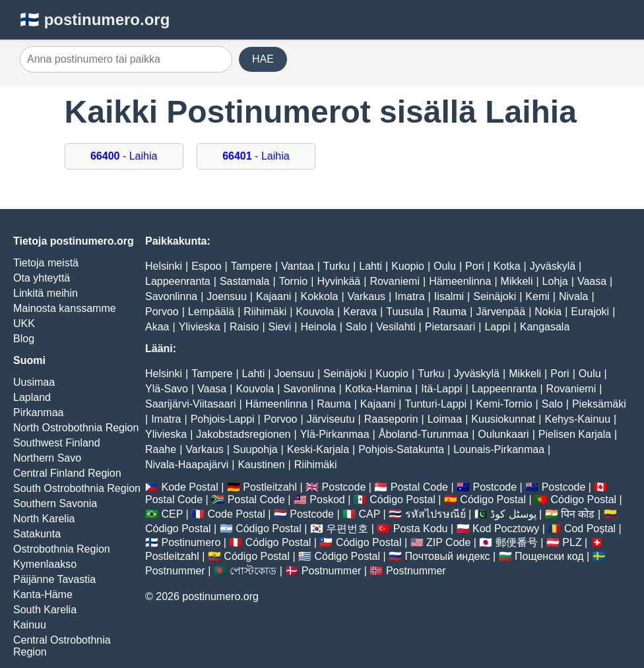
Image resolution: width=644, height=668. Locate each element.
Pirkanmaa (38, 412)
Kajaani (274, 296)
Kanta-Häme (43, 594)
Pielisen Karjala (575, 434)
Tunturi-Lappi (435, 404)
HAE (263, 59)
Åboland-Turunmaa (424, 434)
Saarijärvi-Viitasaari (191, 404)
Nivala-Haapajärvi (187, 465)
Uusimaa (34, 382)
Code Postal (237, 514)
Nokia (548, 312)
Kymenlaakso (45, 564)
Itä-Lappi (441, 389)
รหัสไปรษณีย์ (435, 514)
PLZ (572, 542)
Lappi (497, 327)
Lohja (555, 281)
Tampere (251, 266)
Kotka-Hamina (378, 389)
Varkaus (367, 296)
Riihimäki (265, 312)
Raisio (244, 327)
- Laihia (124, 156)
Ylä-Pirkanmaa (335, 434)
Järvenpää (500, 312)
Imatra (409, 296)
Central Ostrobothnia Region (62, 646)
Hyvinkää (338, 281)
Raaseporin (391, 419)
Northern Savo (47, 458)
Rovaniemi (395, 281)
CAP (369, 514)
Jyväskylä (553, 266)
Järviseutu (331, 419)
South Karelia (45, 610)
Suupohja (255, 449)
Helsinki (164, 266)
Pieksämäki (599, 404)
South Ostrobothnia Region (77, 488)
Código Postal (402, 500)
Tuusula (404, 312)
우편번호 (347, 529)
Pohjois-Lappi (223, 419)
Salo (356, 327)
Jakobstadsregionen (243, 434)
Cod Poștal (590, 529)
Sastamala (245, 281)
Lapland (32, 397)
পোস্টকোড (253, 571)
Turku (337, 266)
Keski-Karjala (318, 449)
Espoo (206, 266)
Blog (24, 339)
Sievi (280, 327)
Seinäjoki (495, 296)
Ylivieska (200, 327)
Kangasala (545, 327)
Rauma (450, 312)
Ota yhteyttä (42, 278)
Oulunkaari (503, 434)
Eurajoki (590, 312)
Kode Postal (189, 487)
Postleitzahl (270, 487)
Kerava (360, 312)
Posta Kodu (421, 529)
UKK (24, 323)
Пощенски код (549, 556)
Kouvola (315, 312)
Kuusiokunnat (503, 419)
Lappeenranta (178, 281)
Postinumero (191, 542)
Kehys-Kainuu (577, 419)
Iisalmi (449, 296)
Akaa (157, 327)
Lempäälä (211, 312)
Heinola (318, 327)
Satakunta (37, 534)
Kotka (507, 266)
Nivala (573, 296)
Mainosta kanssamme (65, 308)
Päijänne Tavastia (54, 579)
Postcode (344, 487)
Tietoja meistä (46, 263)
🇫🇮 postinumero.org (95, 19)
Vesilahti (396, 327)
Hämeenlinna (460, 281)
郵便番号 (517, 542)
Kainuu (30, 625)
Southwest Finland (57, 443)
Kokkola (320, 296)
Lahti (370, 266)
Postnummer (175, 571)
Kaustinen (261, 465)
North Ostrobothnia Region (76, 428)
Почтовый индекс (448, 556)
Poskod (327, 500)
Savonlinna (171, 296)
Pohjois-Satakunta (401, 449)
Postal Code (419, 487)
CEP (172, 514)
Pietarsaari (450, 327)
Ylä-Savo (167, 389)
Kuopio (408, 266)
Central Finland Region (67, 473)
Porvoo (162, 312)
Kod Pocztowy (506, 529)
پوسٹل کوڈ (513, 514)
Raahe (161, 449)
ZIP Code (448, 542)
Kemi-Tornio (504, 404)
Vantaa (298, 266)
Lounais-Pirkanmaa (499, 449)
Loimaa (445, 419)
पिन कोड (578, 514)
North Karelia (44, 519)
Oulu (445, 266)
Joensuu (227, 296)
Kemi (537, 296)
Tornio (294, 281)
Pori (474, 266)
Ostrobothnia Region (62, 549)
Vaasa (592, 281)
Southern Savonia (55, 503)
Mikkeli (517, 281)
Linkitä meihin (46, 293)
